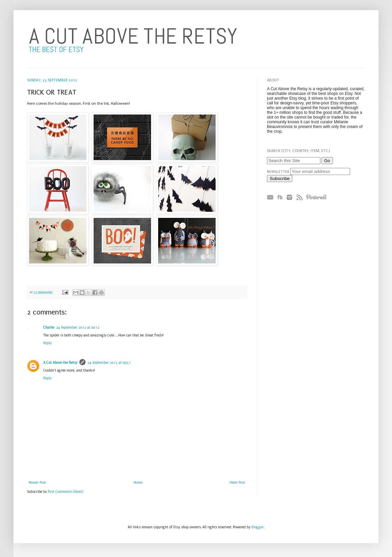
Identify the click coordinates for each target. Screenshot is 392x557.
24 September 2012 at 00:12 (78, 328)
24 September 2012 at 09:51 (109, 363)
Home (138, 483)
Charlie (49, 328)
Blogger (258, 527)
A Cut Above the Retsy (60, 363)
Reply (47, 343)
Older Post (237, 483)
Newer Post (37, 483)
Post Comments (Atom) (66, 492)
